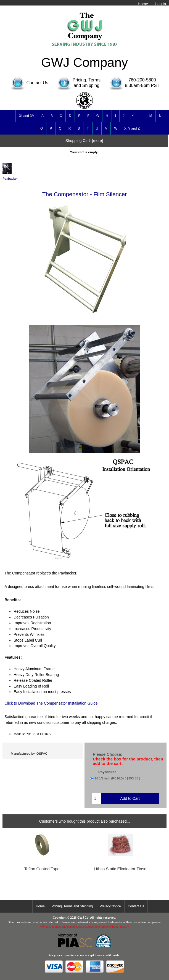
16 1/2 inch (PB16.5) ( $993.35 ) (117, 778)
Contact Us (136, 906)
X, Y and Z (132, 128)
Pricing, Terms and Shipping (72, 906)
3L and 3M (27, 116)
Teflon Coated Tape (42, 869)
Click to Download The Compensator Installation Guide (51, 703)
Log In (161, 4)
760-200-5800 (142, 80)
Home (143, 4)
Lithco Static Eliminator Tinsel (121, 869)
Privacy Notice (110, 906)
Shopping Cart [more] (84, 141)
